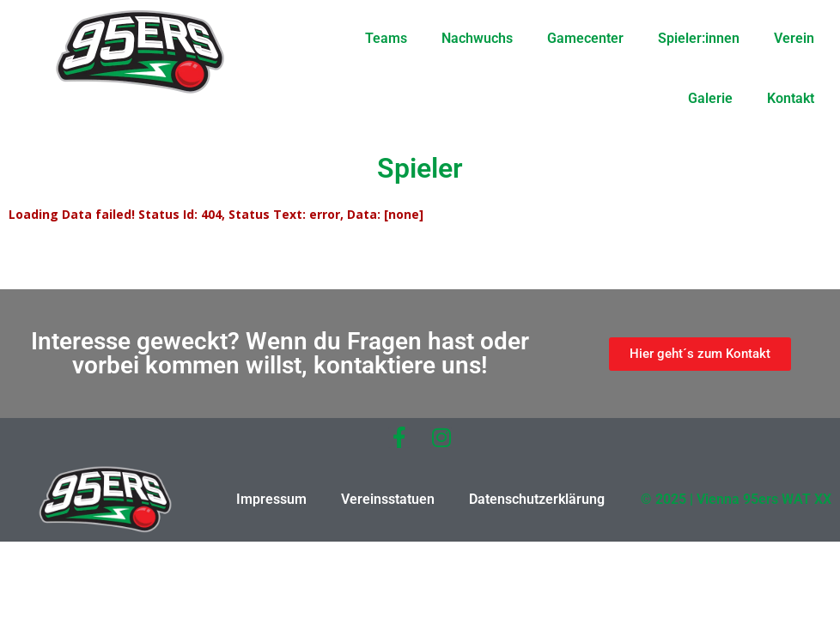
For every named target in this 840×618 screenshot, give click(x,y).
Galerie (710, 98)
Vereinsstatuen (388, 499)
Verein (794, 38)
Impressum (271, 499)
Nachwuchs (477, 38)
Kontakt (791, 98)
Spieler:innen (699, 38)
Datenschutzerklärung (537, 499)
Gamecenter (585, 38)
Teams (386, 38)
